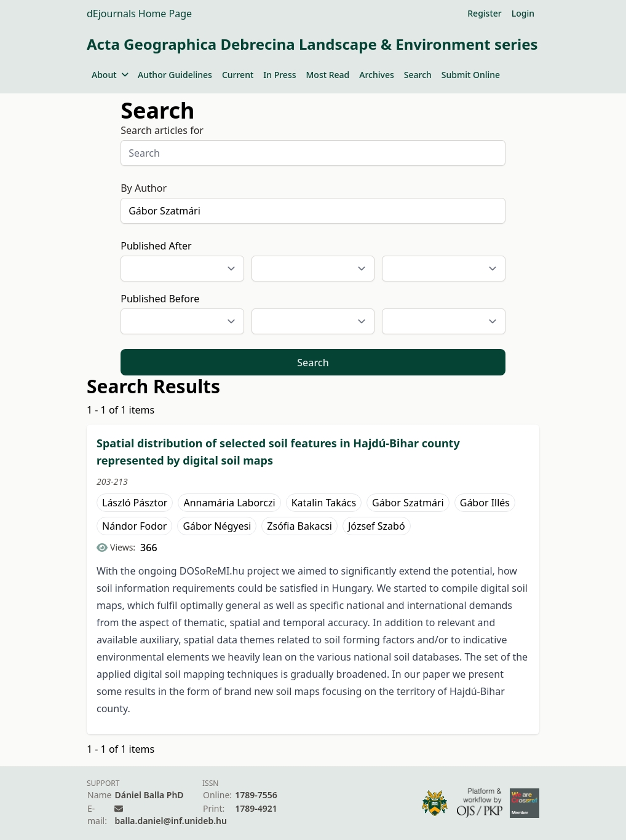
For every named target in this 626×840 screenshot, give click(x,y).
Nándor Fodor (134, 526)
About (110, 75)
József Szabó (377, 526)
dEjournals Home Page (139, 14)
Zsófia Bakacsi (299, 526)
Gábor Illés (485, 503)
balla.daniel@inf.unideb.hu (170, 821)
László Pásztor (135, 503)
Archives (376, 75)
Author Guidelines (175, 75)
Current (238, 75)
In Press (279, 75)
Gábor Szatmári (408, 503)
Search (418, 75)
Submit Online (471, 75)
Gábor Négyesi (217, 526)
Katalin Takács (324, 503)
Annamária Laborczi (229, 503)
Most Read (328, 75)
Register (484, 13)
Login (523, 13)
